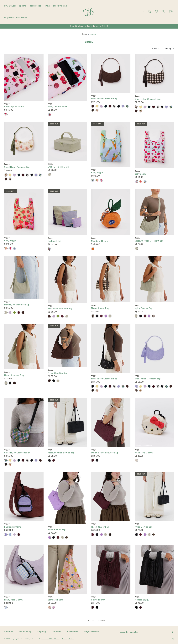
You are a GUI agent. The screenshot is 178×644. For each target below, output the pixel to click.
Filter (154, 49)
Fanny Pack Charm (13, 600)
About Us (8, 632)
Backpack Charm (13, 527)
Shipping (42, 632)
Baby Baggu (97, 173)
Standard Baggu (56, 600)
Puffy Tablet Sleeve (57, 107)
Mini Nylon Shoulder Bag (16, 305)
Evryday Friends (92, 632)
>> (93, 621)
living (47, 6)
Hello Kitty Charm (144, 453)
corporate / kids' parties (16, 18)
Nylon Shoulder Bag (14, 375)
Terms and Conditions (50, 639)
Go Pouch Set (54, 241)
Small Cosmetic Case (58, 167)
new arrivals (10, 6)
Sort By (168, 49)
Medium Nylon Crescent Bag (149, 241)
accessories (35, 6)
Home (85, 34)
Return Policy (25, 632)
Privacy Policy (68, 639)
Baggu (7, 104)
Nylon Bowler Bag (100, 308)
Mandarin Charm (99, 241)
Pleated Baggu (98, 600)
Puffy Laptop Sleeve (14, 107)
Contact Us (73, 632)
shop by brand (60, 6)
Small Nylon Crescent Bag (104, 99)
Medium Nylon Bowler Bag (61, 453)
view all (102, 621)
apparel (23, 6)
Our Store (57, 632)
